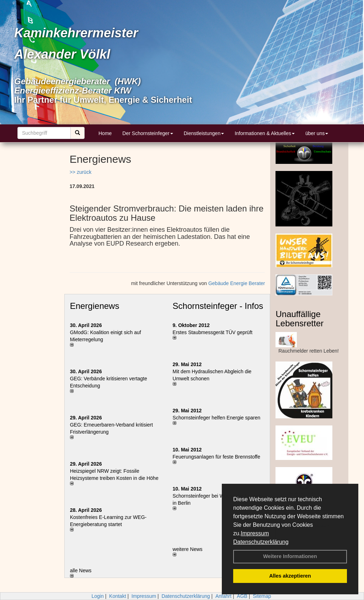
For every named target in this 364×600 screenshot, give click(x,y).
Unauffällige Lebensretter (299, 319)
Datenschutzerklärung (261, 542)
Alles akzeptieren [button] (290, 576)
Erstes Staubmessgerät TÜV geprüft (213, 332)
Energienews (95, 306)
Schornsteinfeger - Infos (218, 306)
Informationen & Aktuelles (265, 133)
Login (97, 596)
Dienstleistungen (204, 133)
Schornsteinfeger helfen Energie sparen (217, 418)
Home (105, 133)
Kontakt (117, 596)
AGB (242, 596)
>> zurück (81, 172)
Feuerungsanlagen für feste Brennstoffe (216, 457)
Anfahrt (223, 596)
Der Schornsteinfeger (148, 133)
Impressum (255, 533)
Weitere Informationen (290, 556)
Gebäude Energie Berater (237, 283)
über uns (317, 133)
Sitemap (262, 596)
